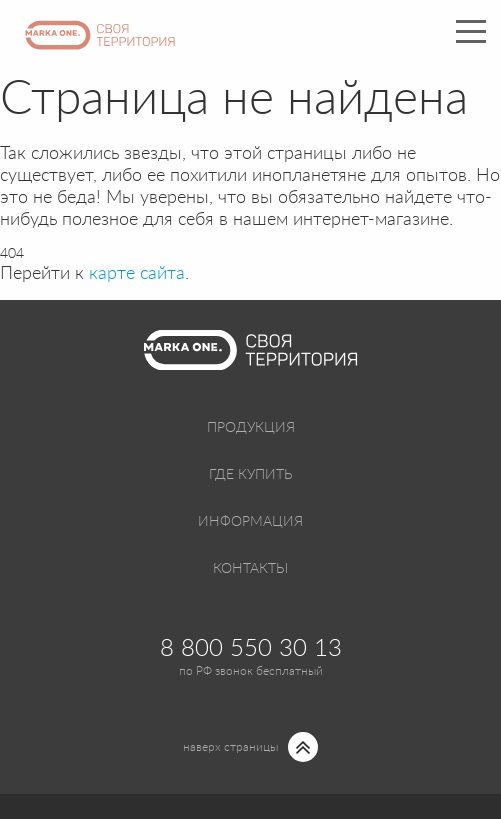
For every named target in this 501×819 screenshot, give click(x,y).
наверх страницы (230, 747)
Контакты (250, 569)
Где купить (250, 475)
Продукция (251, 428)
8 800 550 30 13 (251, 649)
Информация (250, 522)
